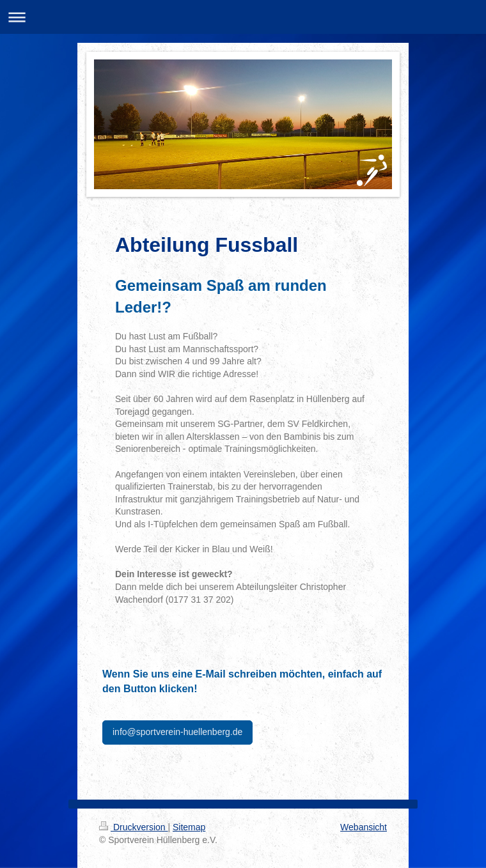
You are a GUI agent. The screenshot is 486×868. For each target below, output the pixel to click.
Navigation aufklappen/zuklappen (243, 17)
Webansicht (364, 827)
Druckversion (133, 827)
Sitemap (189, 827)
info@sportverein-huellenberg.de (177, 732)
